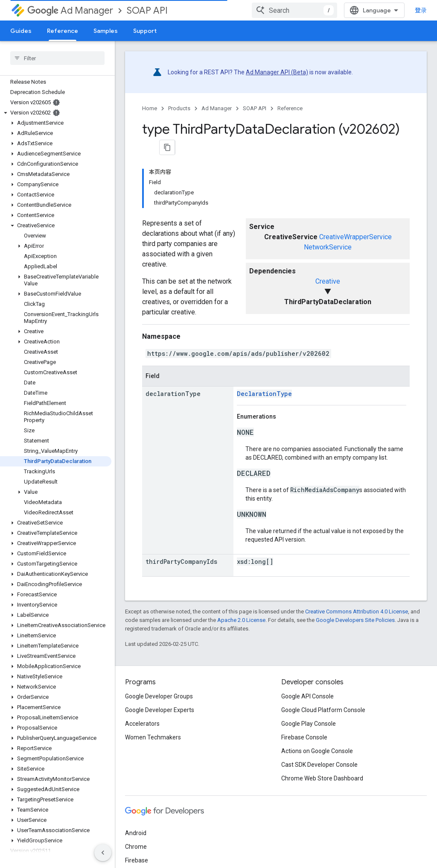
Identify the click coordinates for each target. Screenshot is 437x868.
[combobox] (374, 10)
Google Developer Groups (159, 641)
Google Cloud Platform (156, 818)
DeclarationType (264, 339)
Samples (106, 31)
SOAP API (147, 10)
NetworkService (328, 192)
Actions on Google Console (317, 695)
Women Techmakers (153, 682)
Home (150, 108)
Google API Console (307, 641)
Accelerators (142, 668)
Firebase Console (304, 682)
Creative (328, 226)
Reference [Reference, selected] (63, 31)
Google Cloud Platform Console (323, 654)
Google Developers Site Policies (355, 564)
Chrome (136, 791)
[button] (56, 113)
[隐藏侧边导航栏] (103, 853)
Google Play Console (309, 668)
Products (179, 108)
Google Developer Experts (160, 654)
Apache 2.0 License (241, 564)
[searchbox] (57, 58)
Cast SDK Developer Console (319, 709)
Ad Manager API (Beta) (277, 72)
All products (141, 832)
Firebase (137, 805)
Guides (21, 31)
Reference (290, 108)
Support (145, 31)
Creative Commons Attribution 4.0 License (357, 556)
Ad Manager (70, 10)
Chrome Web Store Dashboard (322, 723)
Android (136, 777)
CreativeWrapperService (355, 182)
